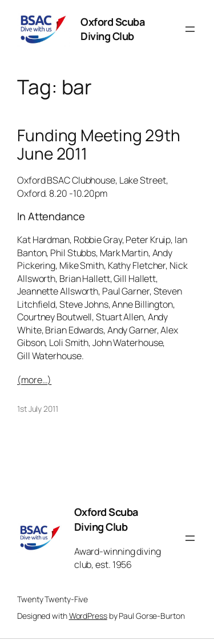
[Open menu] (190, 29)
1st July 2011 (38, 409)
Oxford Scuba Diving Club (112, 29)
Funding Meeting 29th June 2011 (99, 144)
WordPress (88, 616)
